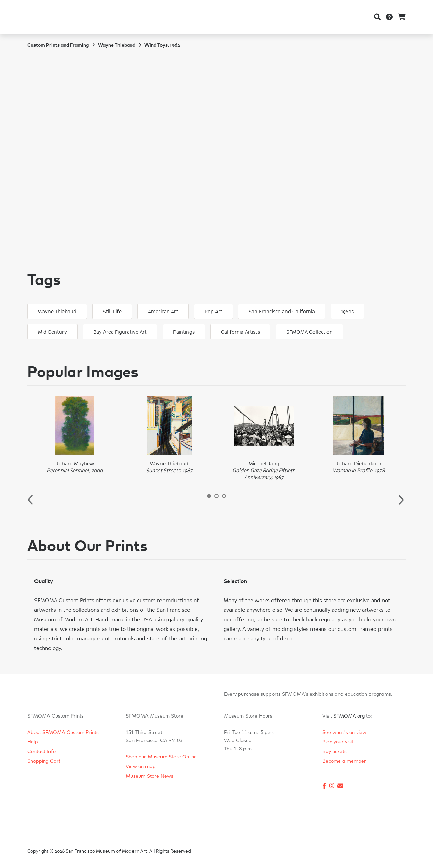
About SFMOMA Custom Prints (63, 733)
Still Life (112, 312)
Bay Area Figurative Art (120, 332)
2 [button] (216, 496)
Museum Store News (150, 776)
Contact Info (41, 752)
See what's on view (344, 733)
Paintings (184, 332)
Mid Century (52, 332)
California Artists (240, 332)
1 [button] (209, 496)
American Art (163, 312)
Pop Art (213, 312)
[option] (75, 435)
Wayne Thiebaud (117, 45)
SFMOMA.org (349, 716)
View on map (141, 767)
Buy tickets (334, 752)
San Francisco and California (282, 312)
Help (33, 742)
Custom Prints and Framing (58, 45)
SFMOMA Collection (309, 332)
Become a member (344, 761)
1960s (347, 312)
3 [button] (224, 496)
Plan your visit (338, 742)
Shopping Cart (44, 761)
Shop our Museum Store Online (161, 757)
